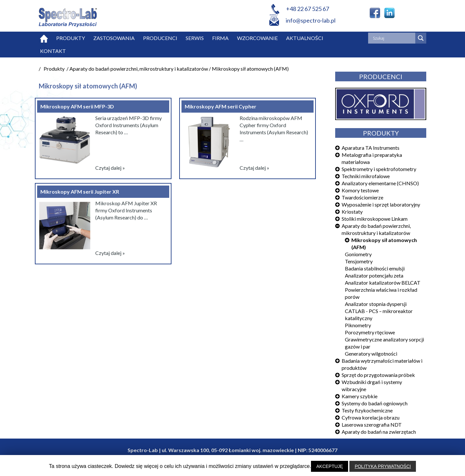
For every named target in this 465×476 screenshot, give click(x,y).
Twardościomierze (362, 197)
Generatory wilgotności (371, 354)
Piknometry (358, 325)
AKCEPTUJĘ (329, 466)
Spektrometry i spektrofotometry (379, 169)
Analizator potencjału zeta (374, 275)
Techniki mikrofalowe (366, 176)
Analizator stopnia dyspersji (376, 304)
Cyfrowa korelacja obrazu (371, 417)
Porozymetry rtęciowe (370, 332)
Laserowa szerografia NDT (372, 425)
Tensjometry (359, 261)
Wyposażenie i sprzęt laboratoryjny (381, 204)
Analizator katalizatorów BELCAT (383, 283)
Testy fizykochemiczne (367, 410)
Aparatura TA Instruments (371, 148)
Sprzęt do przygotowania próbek (378, 375)
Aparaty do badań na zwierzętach (379, 432)
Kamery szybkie (360, 396)
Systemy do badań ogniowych (375, 403)
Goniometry (358, 254)
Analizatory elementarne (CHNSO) (380, 183)
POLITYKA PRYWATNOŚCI (383, 466)
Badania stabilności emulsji (375, 268)
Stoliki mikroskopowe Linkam (375, 219)
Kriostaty (352, 212)
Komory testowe (360, 190)
